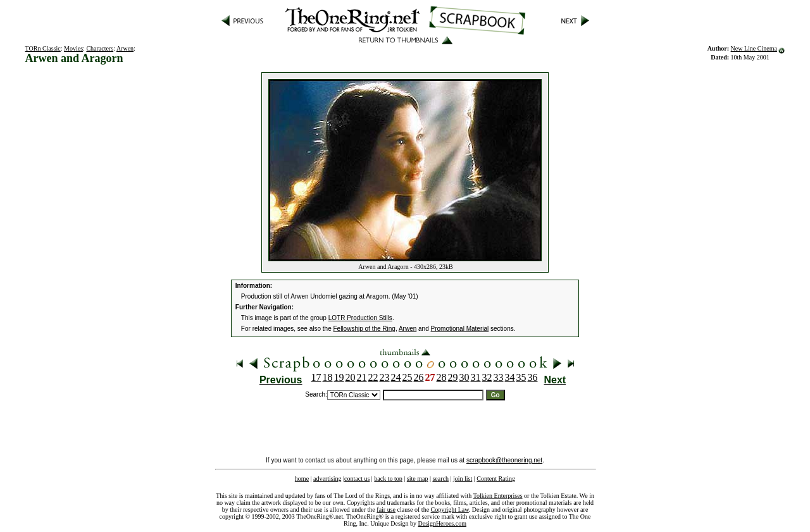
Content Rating (496, 479)
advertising (327, 479)
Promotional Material (460, 329)
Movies (73, 48)
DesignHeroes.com (442, 523)
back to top (388, 479)
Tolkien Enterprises (498, 496)
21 (362, 377)
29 (453, 377)
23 (385, 377)
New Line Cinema (754, 48)
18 (328, 377)
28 (442, 377)
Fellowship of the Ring (364, 329)
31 (476, 377)
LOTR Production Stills (360, 318)
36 (533, 377)
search (440, 479)
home (302, 479)
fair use (386, 510)
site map (418, 479)
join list (463, 479)
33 (499, 377)
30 (464, 377)
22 (373, 377)
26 (419, 377)
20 (351, 377)
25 (408, 377)
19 (339, 377)
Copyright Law (450, 510)
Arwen (125, 48)
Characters (100, 48)
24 (396, 377)
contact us (357, 479)
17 (316, 377)
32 (487, 377)
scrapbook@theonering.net (504, 460)
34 (510, 377)
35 (521, 377)
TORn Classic (43, 48)
